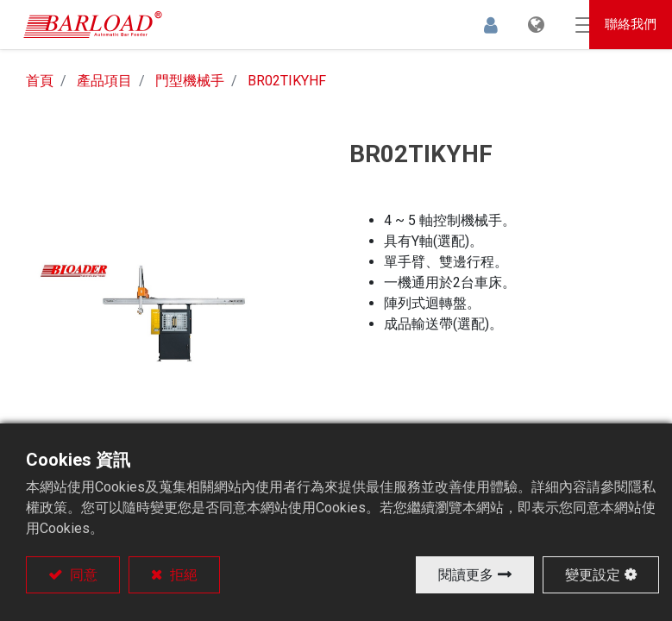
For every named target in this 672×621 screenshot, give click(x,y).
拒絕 (182, 575)
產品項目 (104, 86)
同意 (82, 575)
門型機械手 (190, 86)
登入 (461, 28)
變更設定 (593, 575)
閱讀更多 (466, 575)
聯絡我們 (632, 27)
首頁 (40, 86)
